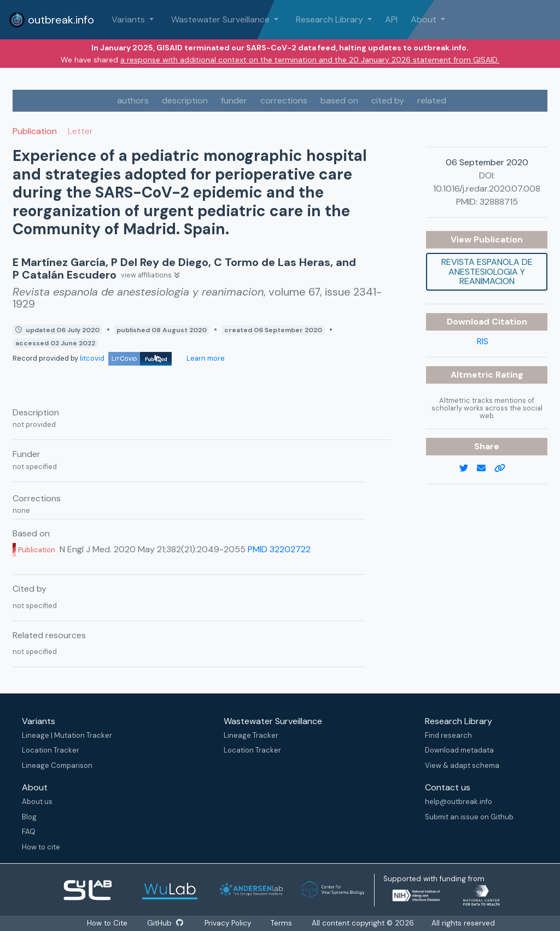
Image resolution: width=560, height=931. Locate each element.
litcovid (126, 358)
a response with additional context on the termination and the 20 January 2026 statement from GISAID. (310, 60)
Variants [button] (129, 19)
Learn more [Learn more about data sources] (205, 358)
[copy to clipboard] (504, 469)
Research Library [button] (331, 19)
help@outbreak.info (459, 802)
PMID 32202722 (279, 549)
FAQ (29, 832)
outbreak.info (51, 20)
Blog (29, 817)
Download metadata (459, 750)
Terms (281, 923)
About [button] (425, 19)
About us (37, 802)
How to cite (41, 847)
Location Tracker (51, 750)
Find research (448, 735)
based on (339, 100)
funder (234, 100)
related (432, 100)
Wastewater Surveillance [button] (221, 19)
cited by (388, 100)
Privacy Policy (228, 923)
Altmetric (473, 375)
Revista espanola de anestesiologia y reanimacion (487, 271)
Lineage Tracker (251, 735)
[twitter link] (468, 469)
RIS (483, 341)
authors (133, 100)
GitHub (165, 923)
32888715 (499, 202)
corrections (284, 100)
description (185, 100)
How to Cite (108, 923)
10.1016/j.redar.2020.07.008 (487, 189)
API (391, 19)
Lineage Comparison (57, 765)
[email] (486, 469)
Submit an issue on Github (469, 817)
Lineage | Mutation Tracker (67, 735)
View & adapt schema (462, 765)
